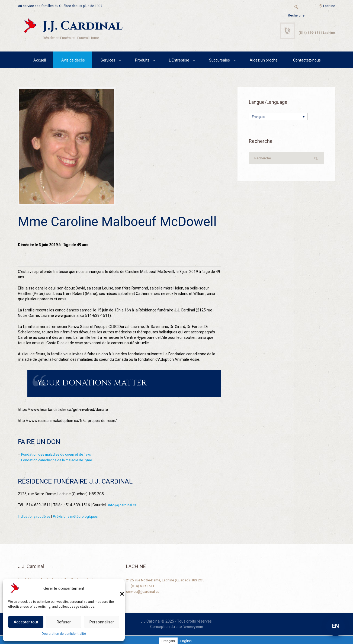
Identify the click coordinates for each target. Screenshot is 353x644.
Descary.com (193, 624)
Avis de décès (73, 61)
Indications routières (35, 514)
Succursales (219, 61)
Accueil (40, 61)
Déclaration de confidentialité (64, 634)
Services (108, 61)
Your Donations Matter (81, 383)
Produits (142, 61)
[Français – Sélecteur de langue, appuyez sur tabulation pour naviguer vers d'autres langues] (278, 118)
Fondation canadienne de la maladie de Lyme (60, 458)
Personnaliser (102, 622)
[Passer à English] (186, 638)
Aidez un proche (264, 61)
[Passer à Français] (168, 638)
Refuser (64, 622)
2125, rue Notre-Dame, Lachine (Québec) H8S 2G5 (169, 578)
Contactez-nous (307, 61)
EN (336, 626)
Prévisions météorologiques (79, 514)
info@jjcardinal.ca (123, 503)
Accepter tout (26, 622)
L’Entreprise (179, 61)
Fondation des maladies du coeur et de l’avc (58, 453)
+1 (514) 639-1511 (142, 583)
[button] (117, 588)
